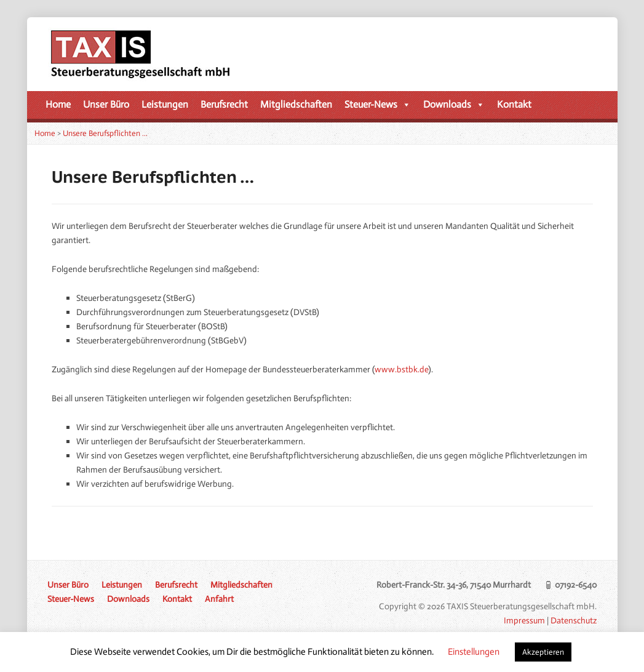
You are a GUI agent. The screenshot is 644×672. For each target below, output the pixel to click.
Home (58, 104)
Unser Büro (106, 104)
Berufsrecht (224, 104)
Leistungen (165, 104)
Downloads (454, 104)
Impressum (524, 620)
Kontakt (514, 104)
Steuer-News (378, 104)
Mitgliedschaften (296, 104)
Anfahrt (219, 599)
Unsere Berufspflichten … (105, 133)
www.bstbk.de (401, 369)
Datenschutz (574, 620)
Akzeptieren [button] (543, 652)
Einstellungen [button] (474, 652)
